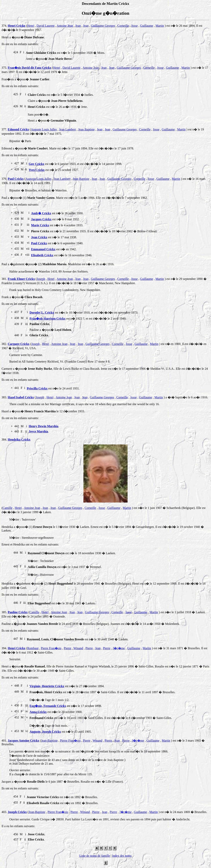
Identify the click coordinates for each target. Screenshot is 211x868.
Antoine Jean (65, 26)
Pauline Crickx (18, 612)
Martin (160, 26)
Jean (78, 26)
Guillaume (147, 26)
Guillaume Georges (103, 26)
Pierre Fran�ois (51, 648)
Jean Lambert (67, 129)
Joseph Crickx (17, 812)
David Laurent (46, 26)
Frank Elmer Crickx (21, 279)
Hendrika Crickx (19, 440)
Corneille (123, 26)
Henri (31, 26)
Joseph (41, 279)
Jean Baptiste (86, 129)
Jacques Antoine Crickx (24, 741)
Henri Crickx (17, 26)
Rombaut (33, 648)
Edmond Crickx (18, 129)
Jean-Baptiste (49, 741)
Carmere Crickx (19, 344)
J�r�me (119, 648)
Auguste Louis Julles (44, 129)
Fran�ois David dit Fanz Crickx (30, 68)
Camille (7, 508)
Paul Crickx (16, 179)
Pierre (67, 648)
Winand (78, 648)
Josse (135, 26)
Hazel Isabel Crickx (21, 397)
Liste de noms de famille (95, 856)
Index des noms (122, 856)
